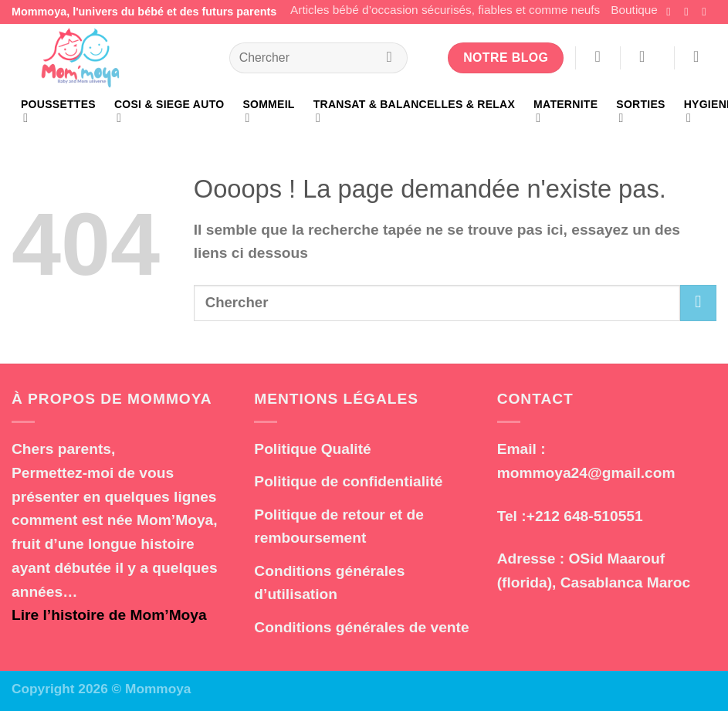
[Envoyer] (390, 58)
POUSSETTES (58, 112)
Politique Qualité (312, 449)
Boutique (634, 10)
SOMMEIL (268, 112)
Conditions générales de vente (361, 627)
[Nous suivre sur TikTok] (707, 12)
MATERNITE (565, 112)
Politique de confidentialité (348, 481)
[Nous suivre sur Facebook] (672, 12)
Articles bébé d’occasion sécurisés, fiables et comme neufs (445, 10)
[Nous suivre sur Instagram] (689, 12)
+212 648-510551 (585, 516)
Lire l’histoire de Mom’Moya (109, 615)
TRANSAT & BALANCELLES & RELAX (414, 112)
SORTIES (640, 112)
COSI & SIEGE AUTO (169, 112)
